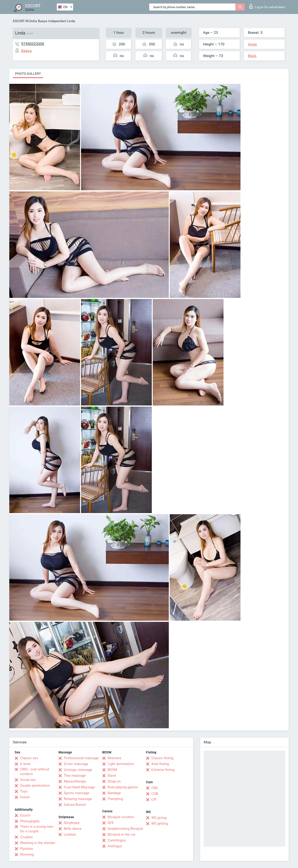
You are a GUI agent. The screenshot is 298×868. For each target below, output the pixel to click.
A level (25, 764)
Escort (25, 815)
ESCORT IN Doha (25, 21)
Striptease (72, 823)
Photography (30, 821)
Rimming (27, 854)
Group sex (28, 780)
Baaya (43, 21)
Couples (26, 837)
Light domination (121, 764)
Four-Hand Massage (79, 787)
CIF (154, 800)
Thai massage (75, 776)
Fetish (25, 797)
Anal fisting (160, 764)
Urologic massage (78, 770)
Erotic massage (76, 764)
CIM (154, 788)
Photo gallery (28, 74)
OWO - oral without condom (35, 772)
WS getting (160, 824)
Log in (267, 6)
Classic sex (29, 758)
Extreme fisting (163, 770)
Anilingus (115, 846)
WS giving (159, 818)
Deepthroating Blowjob (125, 829)
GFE (111, 823)
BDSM (112, 770)
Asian (252, 44)
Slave (112, 776)
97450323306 (33, 44)
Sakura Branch (75, 805)
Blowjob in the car (122, 834)
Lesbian (70, 834)
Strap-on (114, 781)
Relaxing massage (78, 799)
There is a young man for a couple (37, 829)
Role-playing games (123, 787)
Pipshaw (27, 849)
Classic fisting (162, 758)
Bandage (114, 793)
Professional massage (81, 758)
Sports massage (76, 793)
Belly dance (73, 829)
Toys (24, 791)
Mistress (114, 758)
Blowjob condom (121, 817)
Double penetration (35, 786)
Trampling (115, 799)
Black (252, 56)
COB (155, 794)
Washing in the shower (38, 843)
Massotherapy (75, 781)
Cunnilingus (117, 840)
